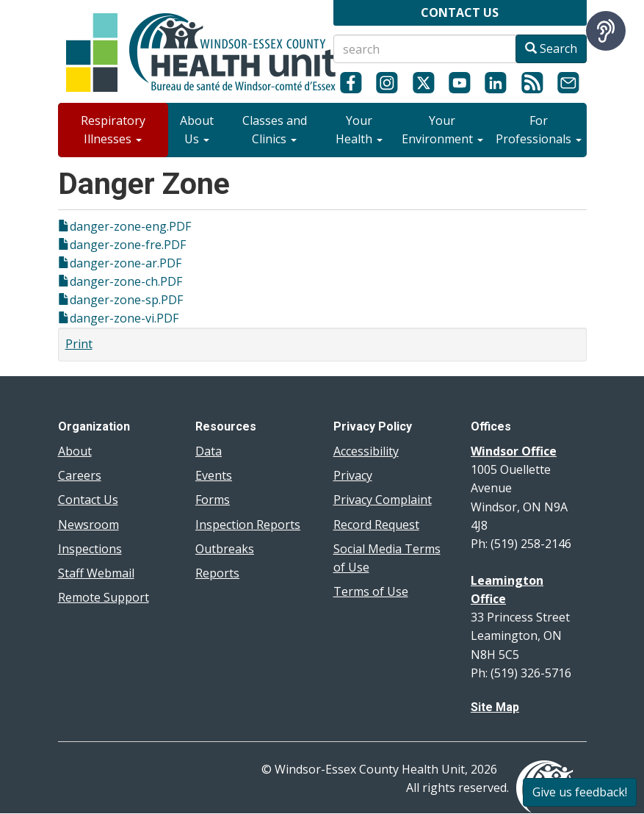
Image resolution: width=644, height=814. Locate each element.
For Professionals (539, 130)
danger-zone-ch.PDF (126, 281)
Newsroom (88, 525)
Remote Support (104, 597)
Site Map (495, 707)
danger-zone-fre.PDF (128, 245)
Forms (213, 500)
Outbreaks (225, 549)
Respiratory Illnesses (113, 130)
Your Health (359, 130)
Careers (80, 475)
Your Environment (442, 130)
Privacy (353, 475)
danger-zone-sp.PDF (126, 300)
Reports (217, 573)
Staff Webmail (96, 573)
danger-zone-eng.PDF (130, 226)
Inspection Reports (248, 525)
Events (214, 475)
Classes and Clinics (275, 130)
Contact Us (88, 500)
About (75, 451)
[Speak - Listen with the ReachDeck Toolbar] (606, 31)
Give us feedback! (580, 792)
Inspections (90, 549)
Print (79, 344)
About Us (197, 130)
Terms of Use (371, 591)
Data (209, 451)
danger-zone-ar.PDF (126, 263)
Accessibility (366, 451)
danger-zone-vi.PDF (124, 318)
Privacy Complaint (383, 500)
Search (551, 48)
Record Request (376, 525)
